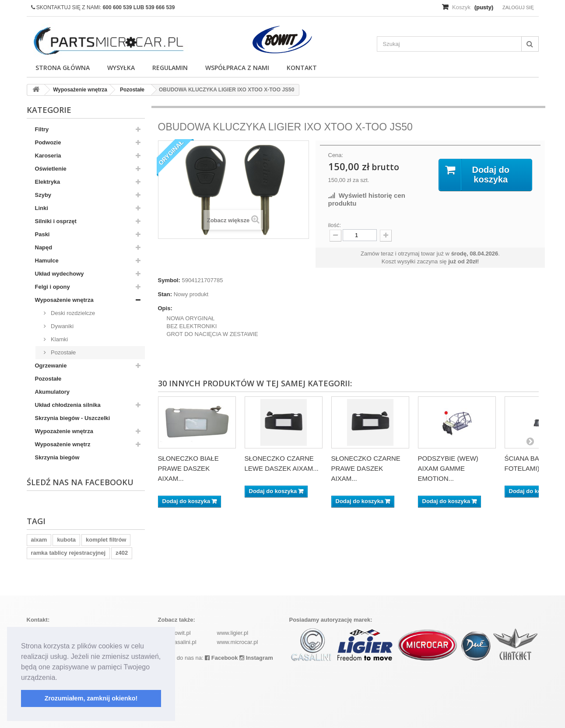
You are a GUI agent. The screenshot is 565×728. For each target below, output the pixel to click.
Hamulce (47, 261)
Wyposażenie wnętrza (64, 300)
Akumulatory (52, 392)
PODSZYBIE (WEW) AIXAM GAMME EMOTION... (448, 468)
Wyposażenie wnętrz (63, 444)
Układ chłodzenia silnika (68, 405)
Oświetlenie (51, 169)
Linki (42, 208)
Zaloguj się (518, 7)
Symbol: (169, 280)
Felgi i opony (53, 287)
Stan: (165, 294)
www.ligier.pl (233, 633)
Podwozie (48, 142)
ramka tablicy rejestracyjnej (68, 553)
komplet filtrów (106, 540)
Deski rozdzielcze (72, 313)
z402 (122, 553)
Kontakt (302, 68)
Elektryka (48, 182)
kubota (66, 540)
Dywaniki (62, 326)
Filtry (42, 129)
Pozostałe (63, 352)
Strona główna (63, 68)
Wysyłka (121, 68)
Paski (42, 234)
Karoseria (48, 156)
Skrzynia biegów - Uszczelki (73, 418)
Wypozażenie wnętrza (64, 431)
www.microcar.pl (238, 642)
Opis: (165, 308)
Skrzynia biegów (57, 457)
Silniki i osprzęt (56, 221)
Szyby (43, 195)
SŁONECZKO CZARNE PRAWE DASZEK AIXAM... (366, 468)
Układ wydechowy (60, 274)
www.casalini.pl (177, 642)
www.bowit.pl (174, 633)
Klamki (59, 339)
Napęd (44, 247)
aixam (39, 540)
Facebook (221, 658)
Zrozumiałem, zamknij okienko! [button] (91, 698)
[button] (60, 678)
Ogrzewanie (51, 366)
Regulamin (170, 68)
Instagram (256, 658)
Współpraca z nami (237, 68)
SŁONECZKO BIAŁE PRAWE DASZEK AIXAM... (188, 468)
